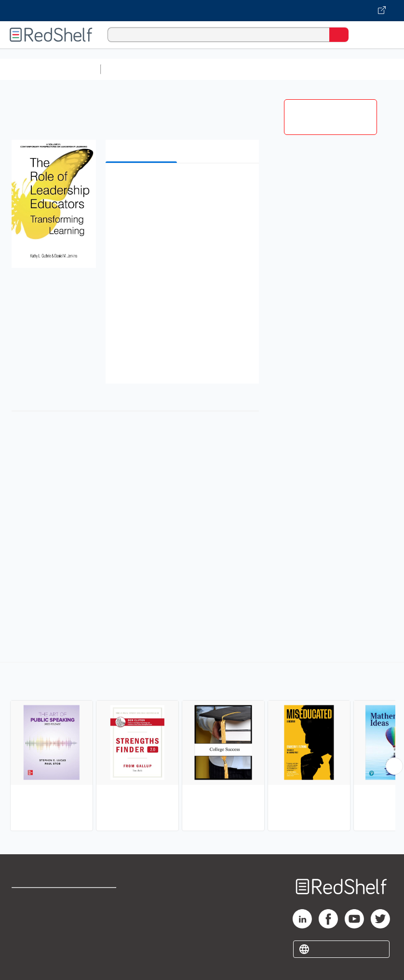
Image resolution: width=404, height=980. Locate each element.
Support (25, 920)
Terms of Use (104, 899)
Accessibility (103, 942)
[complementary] (202, 748)
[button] (182, 185)
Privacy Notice (36, 942)
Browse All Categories (50, 69)
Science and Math (189, 69)
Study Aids (130, 69)
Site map (27, 963)
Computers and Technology (275, 69)
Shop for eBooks (40, 899)
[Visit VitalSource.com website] (202, 11)
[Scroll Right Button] (394, 766)
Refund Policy (105, 920)
